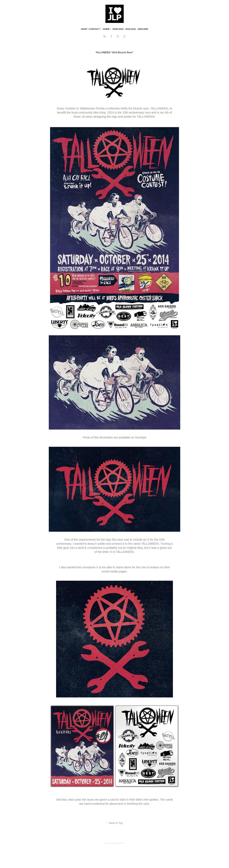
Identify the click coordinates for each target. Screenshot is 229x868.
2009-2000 (143, 29)
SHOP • (85, 29)
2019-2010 (131, 29)
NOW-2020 (118, 29)
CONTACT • (95, 29)
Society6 (141, 437)
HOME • (107, 29)
